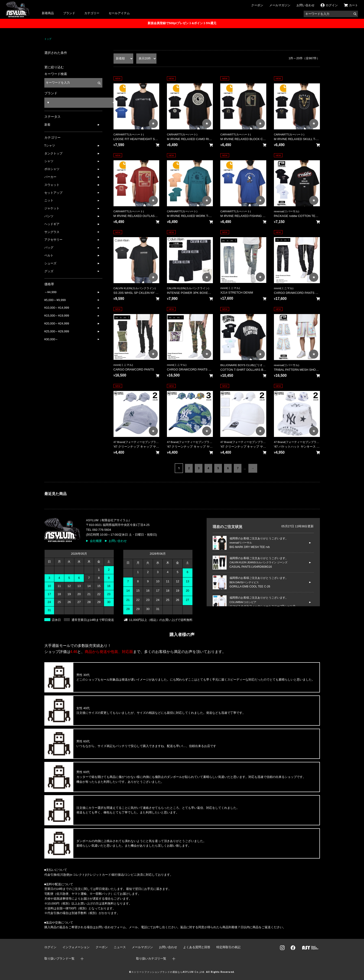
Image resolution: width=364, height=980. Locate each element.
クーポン (257, 5)
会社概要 (96, 541)
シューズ (50, 263)
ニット (49, 200)
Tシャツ (50, 146)
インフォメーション (76, 947)
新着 (47, 125)
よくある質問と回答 (197, 947)
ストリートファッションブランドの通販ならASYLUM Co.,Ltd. (168, 972)
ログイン (50, 947)
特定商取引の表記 (228, 947)
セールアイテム (119, 13)
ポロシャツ (52, 169)
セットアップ (53, 193)
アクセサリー (53, 240)
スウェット (52, 185)
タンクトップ (53, 153)
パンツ (49, 216)
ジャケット (52, 208)
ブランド (69, 13)
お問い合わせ (305, 5)
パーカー (50, 177)
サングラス (52, 232)
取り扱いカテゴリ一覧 (151, 959)
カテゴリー (92, 13)
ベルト (49, 255)
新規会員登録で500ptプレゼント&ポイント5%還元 (182, 23)
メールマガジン (280, 5)
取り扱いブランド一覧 (59, 959)
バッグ (49, 247)
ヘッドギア (52, 224)
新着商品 (48, 13)
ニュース (120, 947)
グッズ (49, 271)
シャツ (49, 161)
